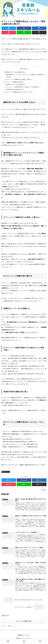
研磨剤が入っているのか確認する (16, 85)
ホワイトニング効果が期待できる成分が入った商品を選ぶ (23, 87)
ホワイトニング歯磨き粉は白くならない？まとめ (19, 92)
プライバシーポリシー (26, 639)
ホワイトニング (6, 472)
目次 (22, 69)
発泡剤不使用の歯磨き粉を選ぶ (15, 90)
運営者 (18, 639)
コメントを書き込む (24, 622)
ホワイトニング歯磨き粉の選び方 (14, 82)
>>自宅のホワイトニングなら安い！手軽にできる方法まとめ (20, 138)
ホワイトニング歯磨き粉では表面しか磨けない (20, 80)
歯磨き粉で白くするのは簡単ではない (16, 72)
